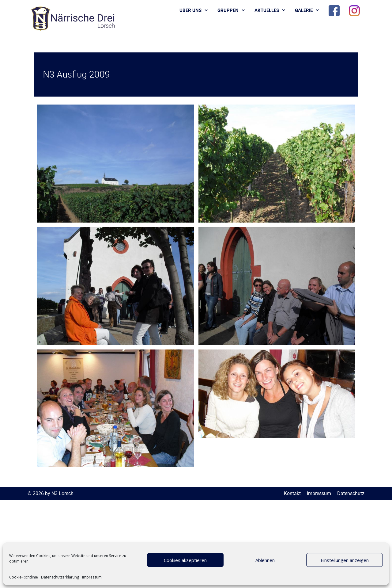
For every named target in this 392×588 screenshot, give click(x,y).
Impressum (92, 577)
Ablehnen (265, 560)
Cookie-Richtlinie (24, 577)
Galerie (309, 11)
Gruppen (234, 11)
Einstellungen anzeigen (345, 560)
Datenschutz (351, 493)
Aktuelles (272, 11)
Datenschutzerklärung (60, 577)
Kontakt (292, 493)
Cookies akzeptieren (185, 560)
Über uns (196, 11)
